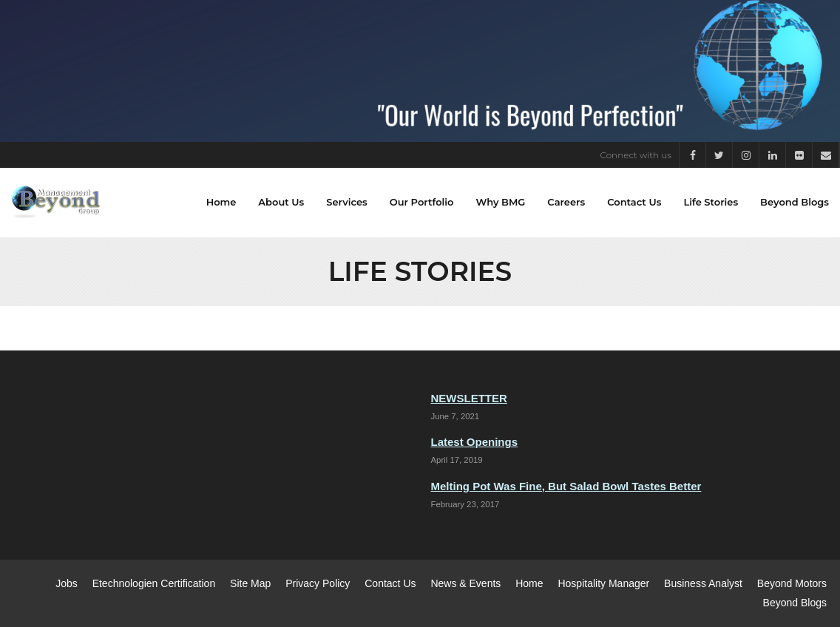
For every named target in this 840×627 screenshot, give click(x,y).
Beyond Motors (792, 583)
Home (529, 583)
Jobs (67, 583)
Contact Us (390, 583)
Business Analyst (703, 583)
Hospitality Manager (603, 583)
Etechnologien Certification (154, 583)
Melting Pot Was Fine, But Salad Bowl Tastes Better (566, 486)
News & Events (465, 583)
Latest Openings (475, 442)
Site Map (250, 583)
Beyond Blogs (795, 603)
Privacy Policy (318, 583)
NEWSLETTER (469, 398)
